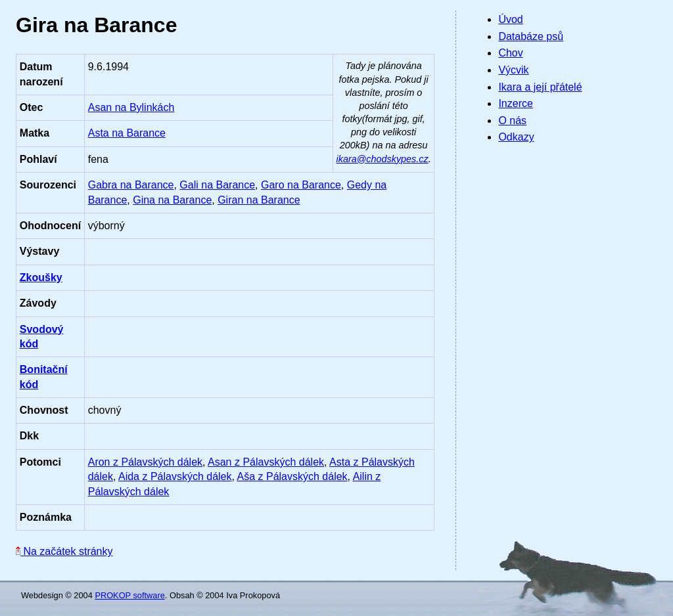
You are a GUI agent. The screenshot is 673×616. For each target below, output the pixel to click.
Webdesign (42, 595)
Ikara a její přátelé (540, 87)
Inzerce (515, 103)
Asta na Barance (127, 133)
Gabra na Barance (131, 185)
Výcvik (513, 70)
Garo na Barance (301, 185)
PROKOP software (129, 595)
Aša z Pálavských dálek (292, 476)
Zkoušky (41, 277)
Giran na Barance (259, 200)
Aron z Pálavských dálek (145, 462)
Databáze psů (531, 36)
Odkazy (516, 137)
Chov (510, 53)
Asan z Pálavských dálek (266, 462)
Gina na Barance (172, 200)
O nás (512, 121)
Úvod (510, 19)
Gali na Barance (217, 185)
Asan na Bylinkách (131, 107)
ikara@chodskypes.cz (383, 159)
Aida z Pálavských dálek (175, 476)
